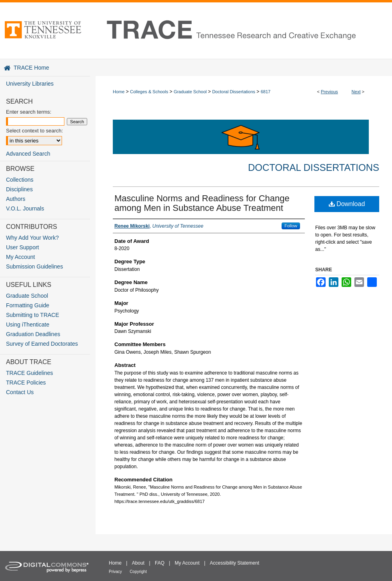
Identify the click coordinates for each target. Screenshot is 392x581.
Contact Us (20, 392)
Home (119, 92)
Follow (291, 226)
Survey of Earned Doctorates (42, 344)
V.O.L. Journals (25, 208)
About (138, 563)
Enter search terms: (29, 112)
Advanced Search (28, 154)
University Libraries (30, 84)
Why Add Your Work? (32, 238)
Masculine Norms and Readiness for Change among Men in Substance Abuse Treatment (202, 203)
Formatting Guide (28, 305)
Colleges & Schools (149, 92)
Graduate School (190, 92)
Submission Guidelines (34, 266)
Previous (329, 92)
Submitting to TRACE (33, 315)
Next (356, 92)
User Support (22, 247)
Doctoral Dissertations (234, 92)
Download (347, 204)
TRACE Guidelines (30, 373)
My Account (20, 257)
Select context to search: (34, 131)
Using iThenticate (28, 325)
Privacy (115, 572)
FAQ (160, 563)
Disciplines (19, 189)
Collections (20, 180)
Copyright (138, 572)
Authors (16, 199)
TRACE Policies (26, 383)
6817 (266, 92)
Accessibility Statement (235, 563)
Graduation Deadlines (33, 334)
